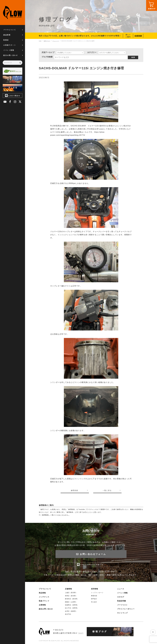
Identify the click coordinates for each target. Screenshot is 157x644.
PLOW (13, 12)
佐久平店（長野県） (72, 608)
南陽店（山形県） (71, 602)
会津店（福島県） (71, 612)
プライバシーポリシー (126, 609)
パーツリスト (122, 605)
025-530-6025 (80, 572)
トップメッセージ (97, 593)
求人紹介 (94, 602)
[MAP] (81, 634)
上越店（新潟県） (71, 593)
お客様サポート (10, 45)
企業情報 (42, 605)
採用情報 (95, 589)
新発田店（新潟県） (72, 599)
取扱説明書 (122, 601)
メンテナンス (44, 597)
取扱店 (6, 40)
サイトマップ (122, 613)
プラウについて (10, 30)
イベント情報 (9, 50)
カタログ (121, 597)
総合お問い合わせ (10, 55)
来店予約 (68, 615)
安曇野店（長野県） (72, 605)
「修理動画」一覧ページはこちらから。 (55, 515)
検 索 (133, 57)
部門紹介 (94, 599)
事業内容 (94, 596)
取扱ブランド (44, 601)
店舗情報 (68, 589)
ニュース (121, 589)
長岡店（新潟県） (71, 596)
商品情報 (7, 35)
